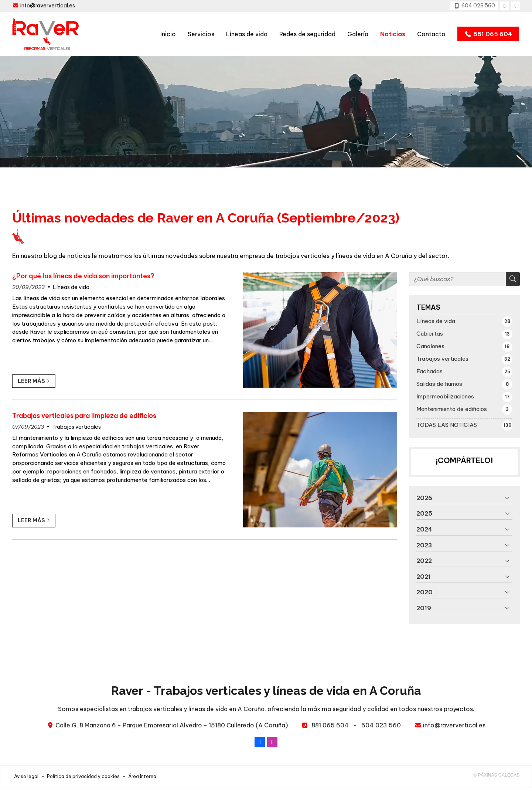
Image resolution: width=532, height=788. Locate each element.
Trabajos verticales (76, 427)
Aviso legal (26, 776)
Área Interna (142, 776)
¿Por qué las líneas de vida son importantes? (83, 276)
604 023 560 (381, 725)
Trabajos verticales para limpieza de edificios (84, 416)
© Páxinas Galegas (496, 775)
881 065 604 (330, 725)
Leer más (31, 381)
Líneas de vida (71, 287)
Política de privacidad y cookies (83, 776)
